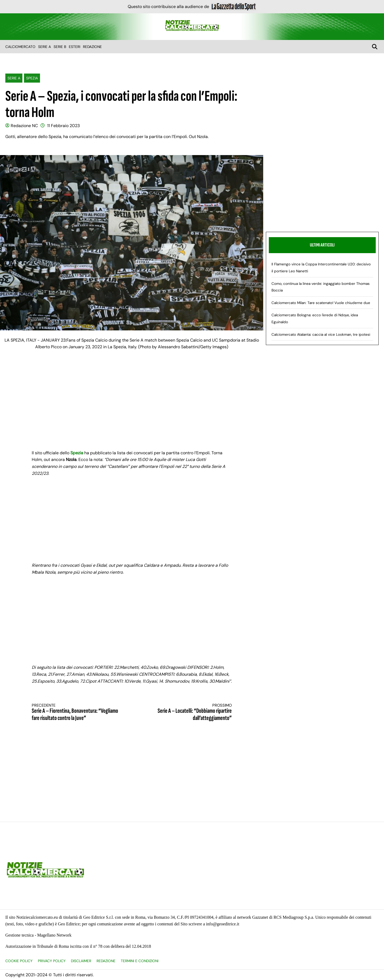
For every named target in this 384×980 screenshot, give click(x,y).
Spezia (32, 78)
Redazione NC (24, 126)
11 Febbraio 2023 (63, 126)
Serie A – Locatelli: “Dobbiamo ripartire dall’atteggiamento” (187, 712)
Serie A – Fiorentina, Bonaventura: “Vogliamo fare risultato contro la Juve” (77, 712)
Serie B (60, 47)
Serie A (45, 47)
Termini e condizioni (140, 961)
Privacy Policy (52, 961)
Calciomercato (20, 47)
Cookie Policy (19, 961)
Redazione (92, 47)
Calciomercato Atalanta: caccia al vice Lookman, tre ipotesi (321, 335)
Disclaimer (81, 961)
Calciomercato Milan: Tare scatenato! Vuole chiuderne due (321, 303)
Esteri (75, 47)
